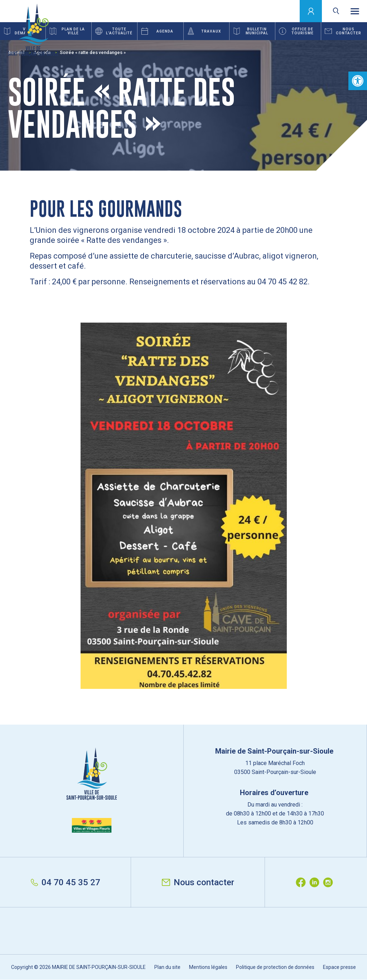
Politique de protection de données (275, 967)
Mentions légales (208, 967)
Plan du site (167, 967)
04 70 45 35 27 (66, 882)
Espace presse (339, 967)
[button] (358, 81)
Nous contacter (198, 882)
